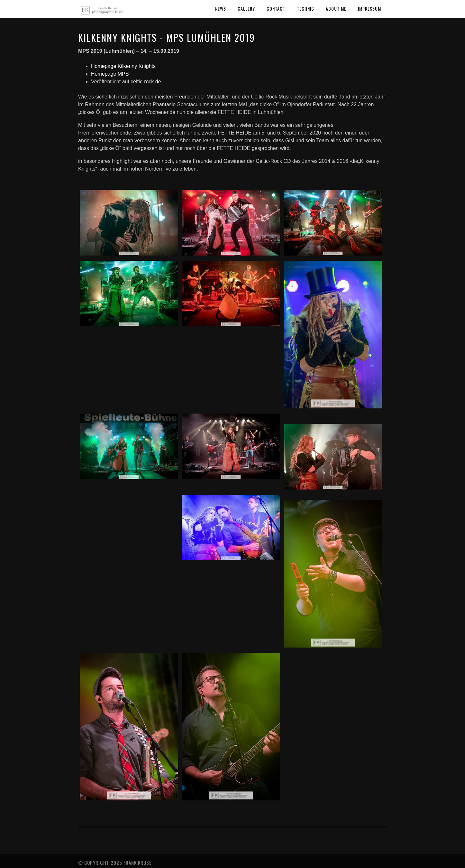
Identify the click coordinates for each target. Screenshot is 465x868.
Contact (276, 9)
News (221, 9)
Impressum (369, 9)
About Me (336, 9)
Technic (305, 9)
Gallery (246, 9)
